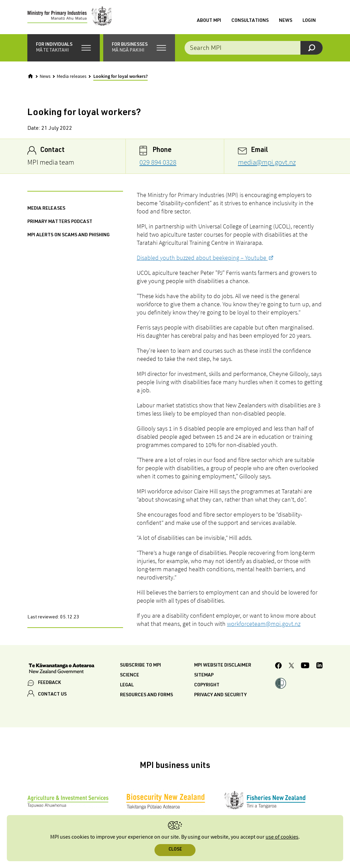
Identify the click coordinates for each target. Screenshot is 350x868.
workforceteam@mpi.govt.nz (264, 624)
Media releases (72, 76)
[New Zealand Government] (62, 669)
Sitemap (204, 675)
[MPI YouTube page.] (305, 666)
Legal (127, 685)
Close (175, 850)
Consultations (250, 21)
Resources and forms (146, 695)
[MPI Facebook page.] (279, 667)
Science (130, 675)
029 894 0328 (158, 162)
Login (309, 21)
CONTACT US (52, 695)
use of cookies (282, 837)
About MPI (209, 21)
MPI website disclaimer (223, 666)
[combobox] (254, 48)
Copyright (207, 685)
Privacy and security (220, 695)
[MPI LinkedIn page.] (319, 666)
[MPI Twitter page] (291, 667)
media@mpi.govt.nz (267, 162)
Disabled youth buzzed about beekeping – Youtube (202, 258)
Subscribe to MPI (140, 666)
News (286, 21)
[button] (64, 48)
